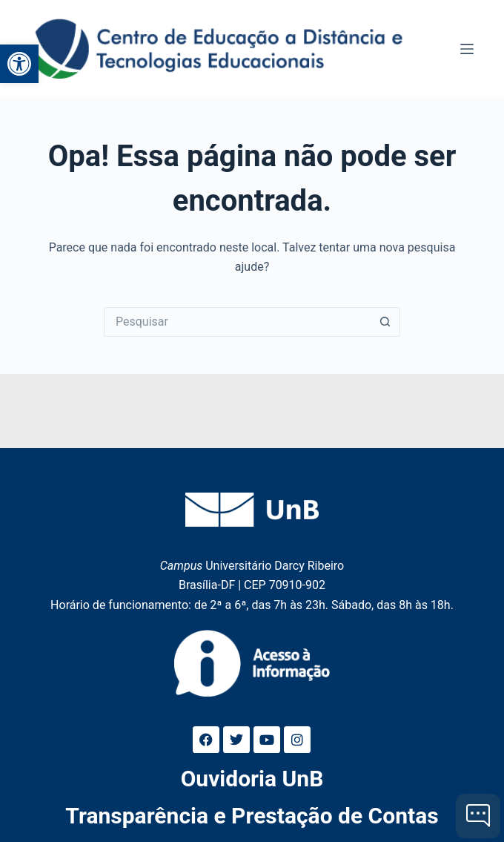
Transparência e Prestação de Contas (252, 816)
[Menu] (467, 49)
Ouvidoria (252, 779)
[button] (19, 64)
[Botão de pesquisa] (385, 322)
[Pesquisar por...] (237, 322)
